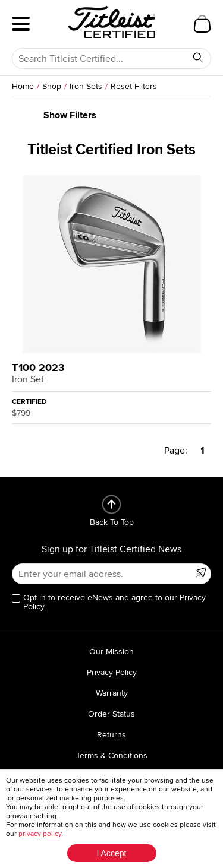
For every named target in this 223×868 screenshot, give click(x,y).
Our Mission (111, 652)
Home (23, 86)
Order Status (111, 714)
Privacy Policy (112, 672)
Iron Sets (86, 86)
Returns (111, 735)
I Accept (112, 853)
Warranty (112, 693)
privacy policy (40, 834)
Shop (52, 86)
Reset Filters (134, 86)
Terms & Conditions (112, 755)
